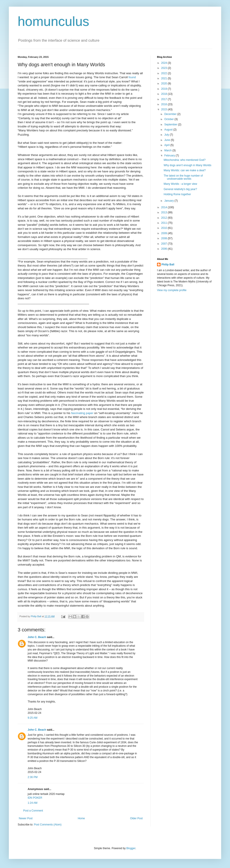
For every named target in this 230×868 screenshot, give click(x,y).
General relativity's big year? (180, 189)
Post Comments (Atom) (48, 825)
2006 (165, 249)
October (169, 119)
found (132, 77)
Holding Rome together (177, 194)
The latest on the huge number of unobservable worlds (183, 177)
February (170, 156)
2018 (165, 94)
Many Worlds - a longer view (180, 184)
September (171, 125)
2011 (165, 223)
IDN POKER (35, 798)
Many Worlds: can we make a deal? (185, 170)
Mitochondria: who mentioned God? (185, 160)
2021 (165, 78)
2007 (165, 244)
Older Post (136, 818)
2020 (165, 84)
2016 (165, 104)
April (167, 145)
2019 (165, 89)
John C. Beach (37, 637)
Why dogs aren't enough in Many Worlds (188, 165)
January (169, 201)
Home (81, 818)
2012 (165, 218)
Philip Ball (168, 265)
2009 (165, 233)
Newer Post (26, 818)
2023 (165, 68)
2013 (165, 212)
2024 (165, 63)
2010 (165, 228)
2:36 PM (33, 777)
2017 (165, 99)
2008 (165, 238)
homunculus (54, 21)
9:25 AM (33, 718)
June (168, 140)
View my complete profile (172, 290)
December (171, 114)
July (167, 135)
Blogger (131, 848)
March (168, 150)
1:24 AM (33, 803)
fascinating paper (82, 413)
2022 (165, 73)
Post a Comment (33, 811)
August (169, 130)
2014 (165, 207)
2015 (165, 109)
